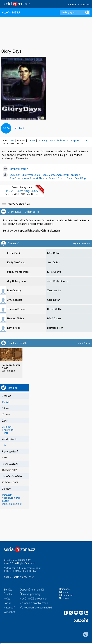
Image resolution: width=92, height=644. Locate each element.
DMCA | (19, 571)
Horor (66, 140)
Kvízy (7, 598)
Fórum (7, 603)
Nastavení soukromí (31, 568)
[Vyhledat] (87, 12)
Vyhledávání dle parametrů (36, 607)
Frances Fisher (66, 178)
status (86, 140)
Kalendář (9, 607)
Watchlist (9, 612)
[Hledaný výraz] (75, 12)
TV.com (6, 501)
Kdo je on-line (66, 595)
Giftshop (64, 592)
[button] (46, 204)
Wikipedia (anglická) (12, 504)
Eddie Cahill (16, 175)
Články (8, 594)
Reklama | (9, 571)
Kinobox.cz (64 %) (11, 498)
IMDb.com (7, 495)
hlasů (19, 128)
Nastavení (64, 598)
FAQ (35, 571)
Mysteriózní (55, 140)
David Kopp (81, 178)
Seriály (8, 589)
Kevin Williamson (19, 169)
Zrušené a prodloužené (34, 603)
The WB (32, 140)
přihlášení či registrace (79, 4)
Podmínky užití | (12, 568)
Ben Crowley (16, 178)
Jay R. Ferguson (72, 175)
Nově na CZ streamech (34, 598)
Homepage (65, 589)
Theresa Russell (48, 178)
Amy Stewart (31, 178)
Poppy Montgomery (52, 175)
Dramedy (42, 140)
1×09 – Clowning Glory (22, 191)
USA (12, 140)
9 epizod (76, 140)
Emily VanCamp (32, 175)
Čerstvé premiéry (30, 594)
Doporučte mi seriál (32, 589)
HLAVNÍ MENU (11, 12)
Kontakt (27, 571)
